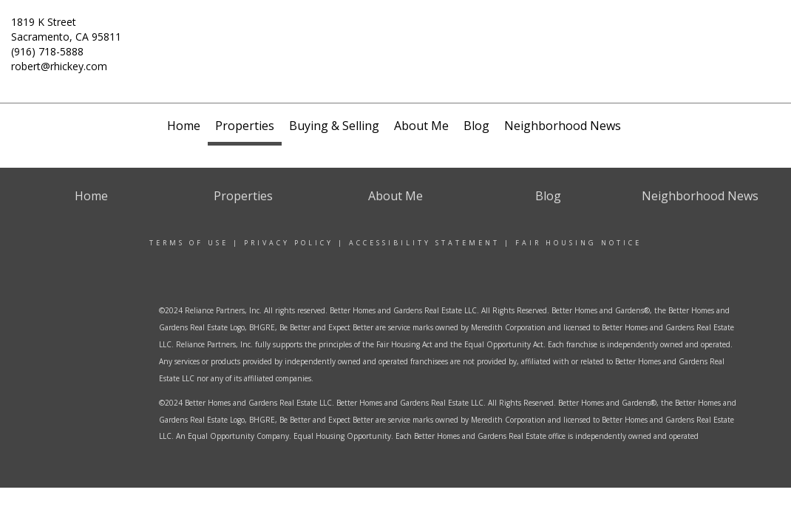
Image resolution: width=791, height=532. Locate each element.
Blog (476, 126)
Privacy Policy (289, 243)
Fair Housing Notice (578, 243)
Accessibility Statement (424, 243)
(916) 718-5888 (47, 51)
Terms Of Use (189, 243)
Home (184, 126)
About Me (421, 126)
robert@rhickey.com (59, 66)
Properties (245, 126)
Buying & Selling (334, 126)
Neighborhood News (563, 126)
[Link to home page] (396, 45)
